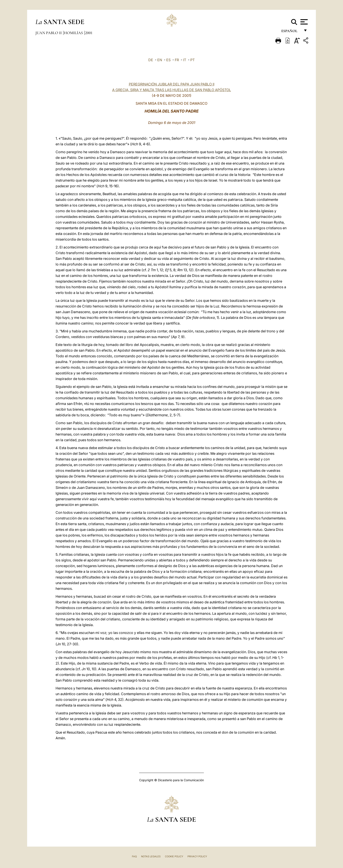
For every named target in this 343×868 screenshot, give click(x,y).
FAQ (134, 856)
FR (177, 60)
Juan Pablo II (49, 33)
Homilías (74, 33)
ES (168, 60)
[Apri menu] (304, 22)
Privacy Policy (197, 856)
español (291, 32)
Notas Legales (151, 856)
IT (185, 60)
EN (160, 60)
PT (192, 60)
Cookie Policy (174, 856)
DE (151, 60)
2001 (89, 33)
